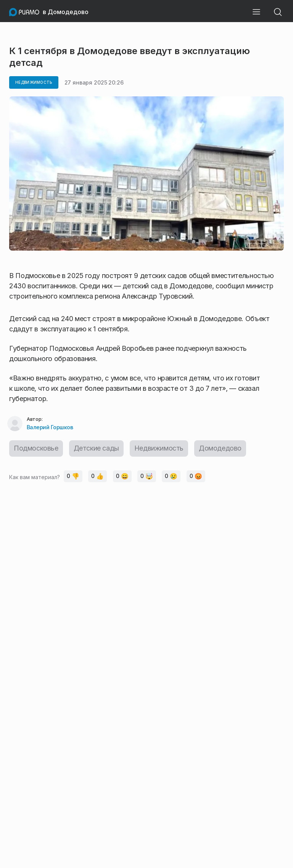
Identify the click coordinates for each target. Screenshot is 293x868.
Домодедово (221, 448)
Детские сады (96, 448)
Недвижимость (159, 448)
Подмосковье (36, 448)
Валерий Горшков (50, 427)
